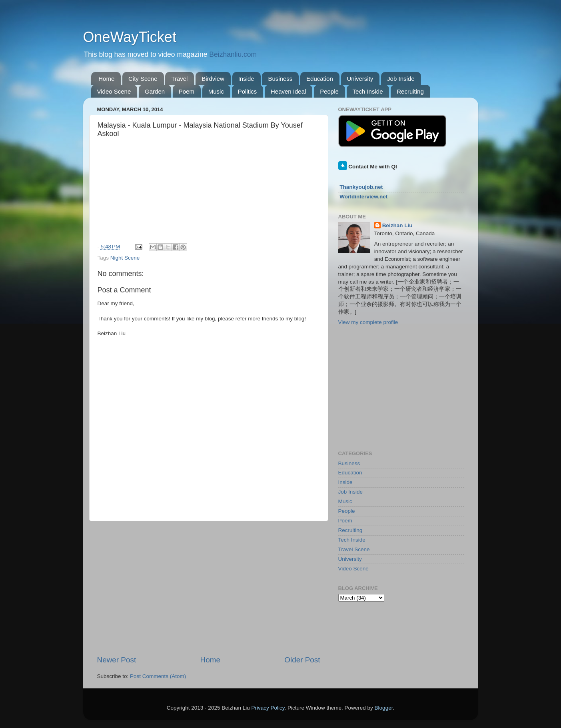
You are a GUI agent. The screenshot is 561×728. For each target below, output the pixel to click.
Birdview (213, 79)
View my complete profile (368, 322)
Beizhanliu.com (233, 54)
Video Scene (114, 91)
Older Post (302, 660)
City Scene (143, 79)
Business (280, 79)
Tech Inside (368, 91)
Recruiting (410, 91)
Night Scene (125, 258)
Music (216, 91)
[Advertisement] (209, 588)
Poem (187, 91)
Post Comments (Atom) (158, 676)
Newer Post (117, 660)
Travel (179, 79)
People (329, 91)
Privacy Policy (268, 708)
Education (320, 79)
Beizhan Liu (397, 225)
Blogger (384, 708)
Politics (248, 91)
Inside (246, 79)
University (360, 79)
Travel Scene (354, 549)
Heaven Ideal (288, 91)
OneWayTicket (130, 37)
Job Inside (401, 79)
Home (106, 79)
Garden (155, 91)
